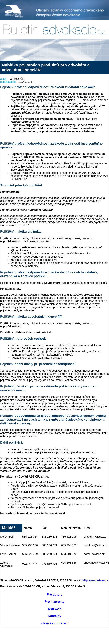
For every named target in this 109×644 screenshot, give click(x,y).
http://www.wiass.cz (95, 580)
